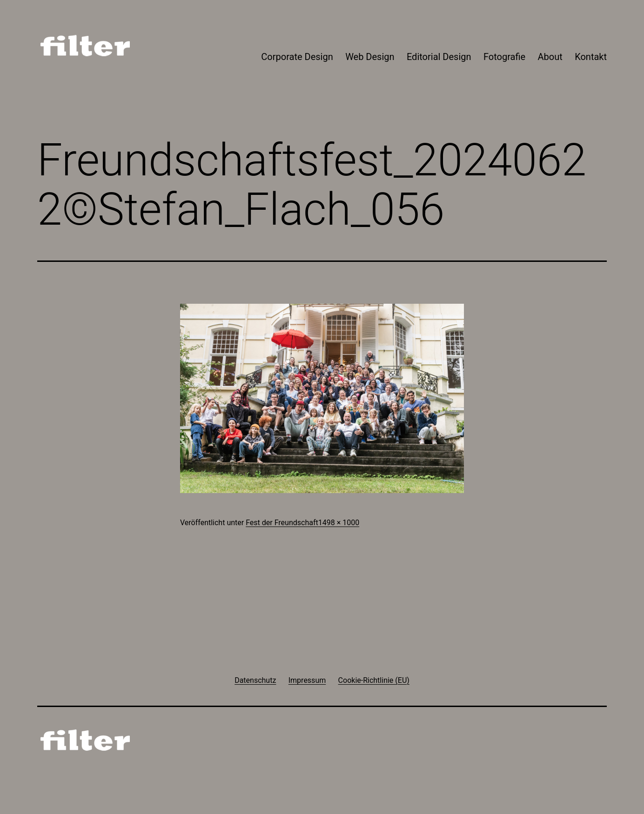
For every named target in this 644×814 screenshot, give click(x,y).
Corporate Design (297, 57)
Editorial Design (439, 57)
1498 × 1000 (339, 523)
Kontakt (591, 57)
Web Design (370, 57)
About (550, 57)
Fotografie (504, 57)
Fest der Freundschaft (282, 523)
